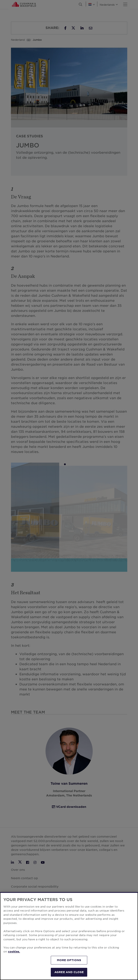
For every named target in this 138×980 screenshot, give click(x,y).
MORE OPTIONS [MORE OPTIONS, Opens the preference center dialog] (69, 960)
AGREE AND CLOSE (69, 972)
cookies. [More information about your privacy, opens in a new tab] (14, 951)
